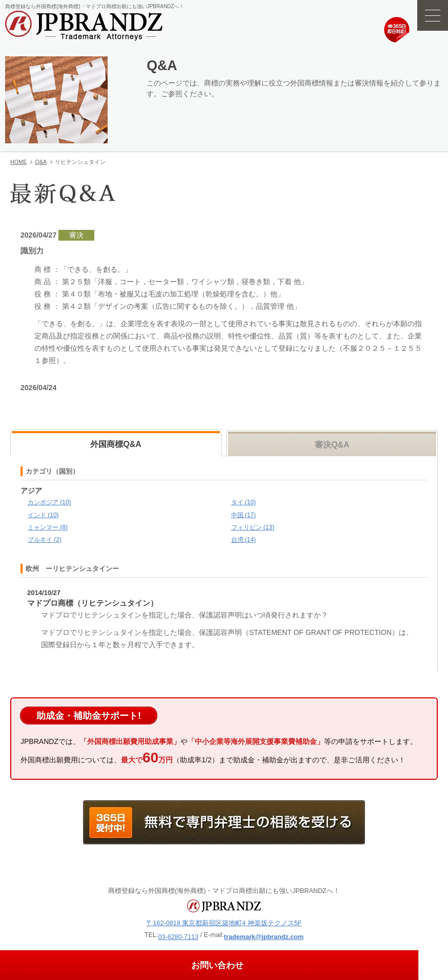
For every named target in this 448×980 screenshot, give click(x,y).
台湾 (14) (244, 540)
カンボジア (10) (49, 502)
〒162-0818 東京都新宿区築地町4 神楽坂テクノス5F (224, 923)
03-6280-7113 (178, 937)
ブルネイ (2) (45, 540)
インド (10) (43, 515)
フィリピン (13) (253, 527)
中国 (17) (244, 515)
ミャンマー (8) (48, 527)
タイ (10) (244, 502)
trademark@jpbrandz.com (264, 937)
